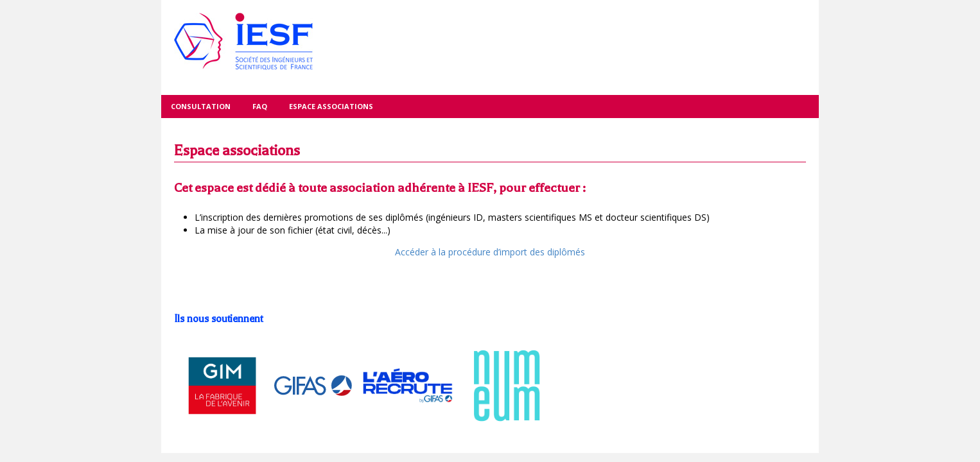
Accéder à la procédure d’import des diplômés (490, 252)
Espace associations (331, 106)
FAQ (260, 106)
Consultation (201, 106)
